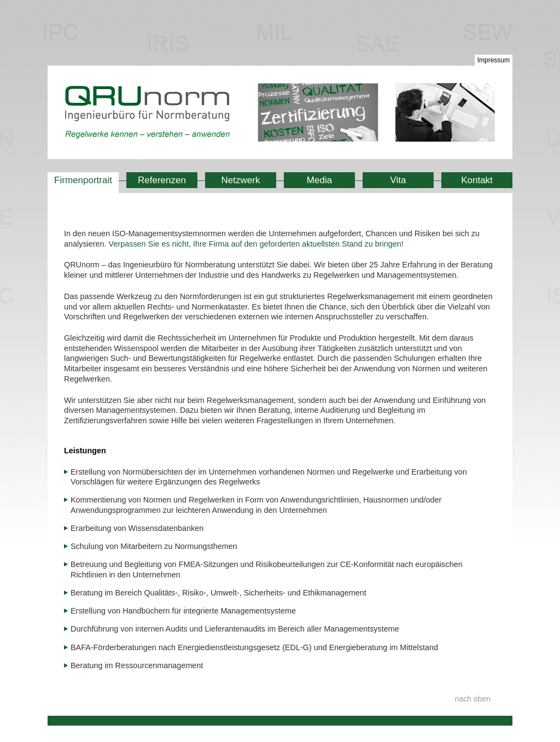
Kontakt (477, 180)
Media (319, 180)
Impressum (494, 60)
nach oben (473, 699)
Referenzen (162, 180)
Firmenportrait (83, 180)
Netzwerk (241, 180)
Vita (398, 180)
